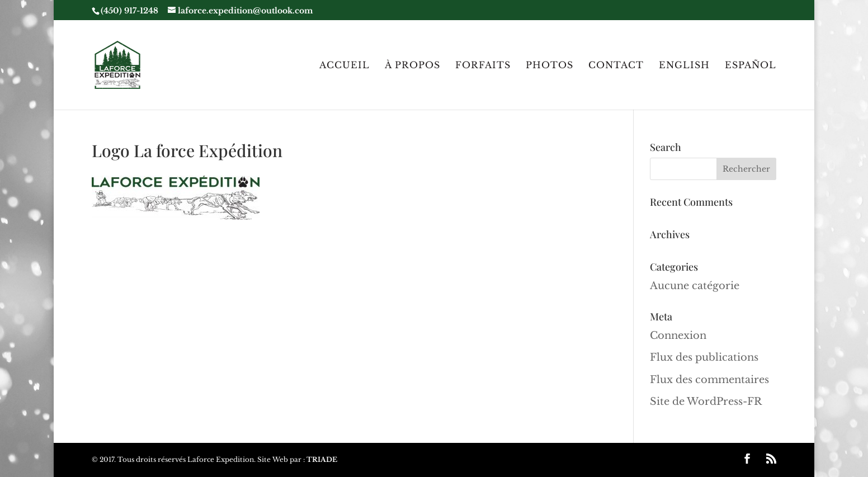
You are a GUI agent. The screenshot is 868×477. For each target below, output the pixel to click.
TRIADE (322, 459)
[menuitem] (684, 85)
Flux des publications (704, 357)
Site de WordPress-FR (706, 402)
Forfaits (483, 66)
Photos (549, 66)
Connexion (678, 336)
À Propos (412, 66)
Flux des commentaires (709, 380)
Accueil (345, 66)
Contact (616, 66)
